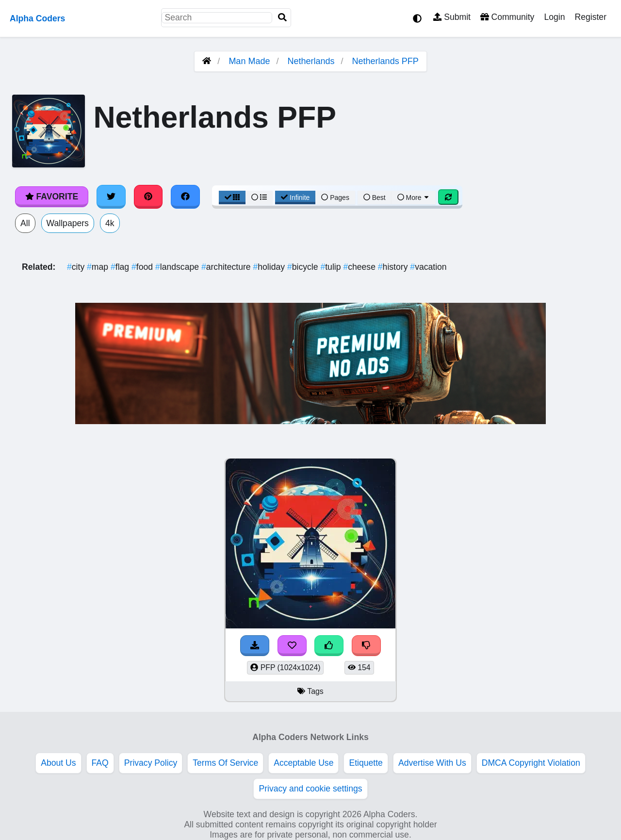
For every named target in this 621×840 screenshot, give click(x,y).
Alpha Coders (37, 18)
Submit (452, 17)
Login (554, 17)
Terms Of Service (225, 763)
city (77, 267)
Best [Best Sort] (375, 198)
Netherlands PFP (385, 61)
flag (121, 267)
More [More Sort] (414, 198)
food (143, 267)
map (99, 267)
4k (110, 223)
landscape (178, 267)
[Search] (282, 18)
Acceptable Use (303, 763)
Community (507, 17)
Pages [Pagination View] (335, 198)
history (394, 267)
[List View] (259, 198)
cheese (360, 267)
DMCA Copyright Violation (531, 763)
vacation (428, 267)
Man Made (249, 61)
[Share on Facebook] (185, 197)
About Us (58, 763)
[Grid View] (232, 198)
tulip (332, 267)
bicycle (304, 267)
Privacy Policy (151, 763)
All (25, 223)
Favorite (52, 197)
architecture (227, 267)
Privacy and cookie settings (310, 789)
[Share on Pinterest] (148, 197)
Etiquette (366, 763)
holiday (270, 267)
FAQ (100, 763)
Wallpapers (68, 223)
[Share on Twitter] (111, 197)
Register (590, 17)
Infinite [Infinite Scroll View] (295, 198)
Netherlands (311, 61)
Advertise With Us (432, 763)
